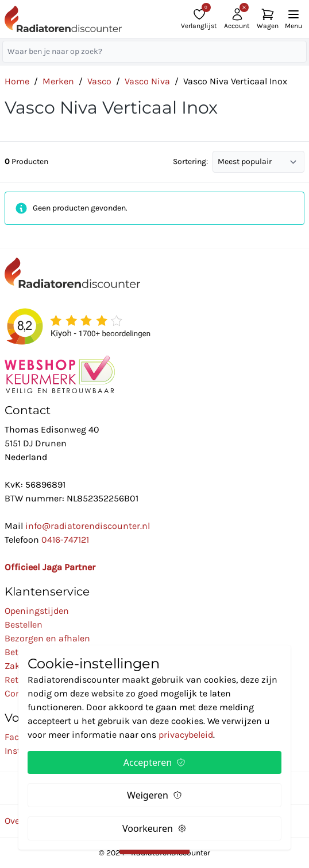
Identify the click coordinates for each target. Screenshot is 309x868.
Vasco (99, 81)
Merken (58, 81)
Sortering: (190, 161)
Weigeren (154, 795)
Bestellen (24, 624)
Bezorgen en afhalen (47, 638)
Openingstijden (37, 611)
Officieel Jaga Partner (50, 567)
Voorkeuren (154, 828)
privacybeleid (186, 735)
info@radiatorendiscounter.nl (88, 526)
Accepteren (154, 762)
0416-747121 (65, 540)
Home (17, 81)
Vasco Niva (147, 81)
